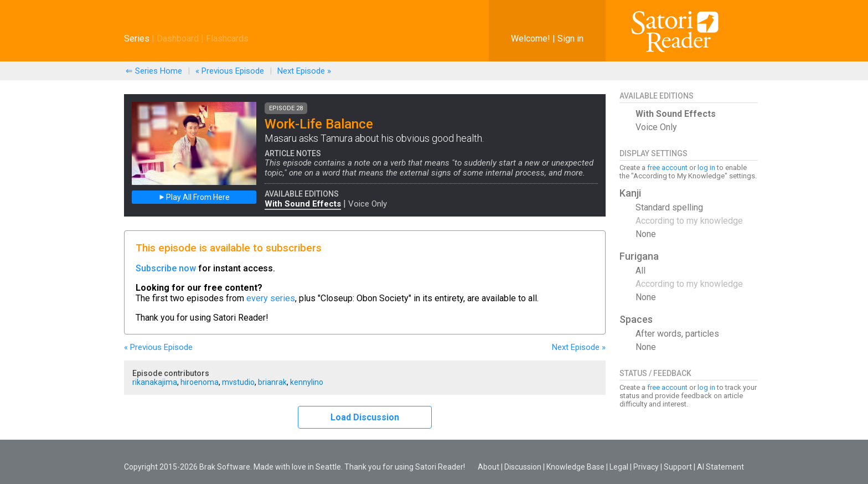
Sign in (570, 38)
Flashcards (227, 38)
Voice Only (368, 204)
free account (667, 168)
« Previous (230, 71)
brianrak (272, 382)
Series (137, 38)
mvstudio (238, 382)
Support (678, 467)
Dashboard (178, 38)
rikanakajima (155, 382)
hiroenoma (200, 382)
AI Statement (720, 467)
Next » (304, 71)
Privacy (646, 467)
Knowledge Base (575, 467)
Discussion (523, 467)
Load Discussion (365, 417)
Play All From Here (194, 197)
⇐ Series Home (154, 71)
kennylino (307, 382)
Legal (619, 467)
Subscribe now (166, 268)
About (489, 467)
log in (706, 168)
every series (271, 298)
